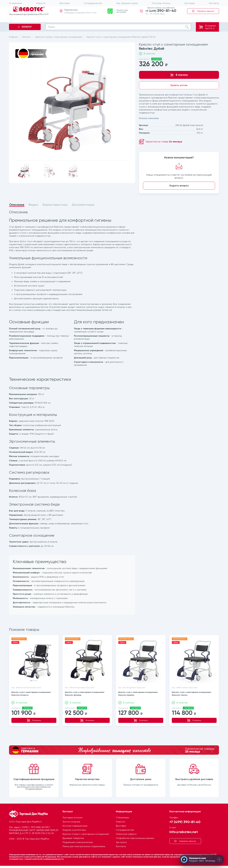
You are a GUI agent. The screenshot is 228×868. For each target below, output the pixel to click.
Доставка (190, 3)
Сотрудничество (93, 3)
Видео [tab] (33, 205)
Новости (41, 3)
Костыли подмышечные (75, 822)
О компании (15, 3)
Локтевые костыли (72, 814)
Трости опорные (71, 818)
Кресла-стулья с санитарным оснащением (86, 830)
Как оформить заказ (127, 3)
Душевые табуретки (73, 834)
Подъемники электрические (78, 838)
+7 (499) (161, 14)
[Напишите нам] (202, 859)
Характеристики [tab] (55, 205)
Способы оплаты (161, 3)
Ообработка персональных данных (135, 834)
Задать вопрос (179, 186)
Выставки (65, 3)
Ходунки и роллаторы (74, 826)
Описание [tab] (17, 205)
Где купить (121, 838)
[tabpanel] (72, 413)
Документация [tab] (83, 205)
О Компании (122, 814)
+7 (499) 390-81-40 (185, 818)
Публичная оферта (126, 830)
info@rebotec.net (184, 828)
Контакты (214, 3)
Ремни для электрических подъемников (84, 842)
